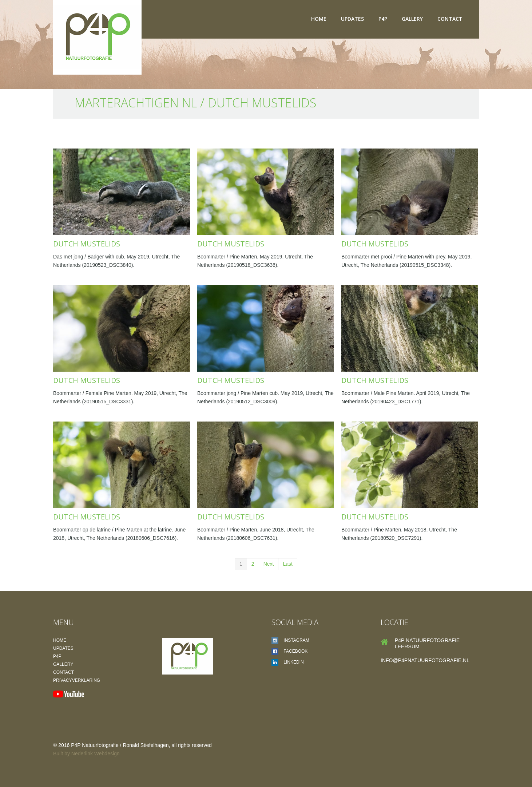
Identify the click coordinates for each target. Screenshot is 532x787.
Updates (352, 19)
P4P (383, 19)
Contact (450, 19)
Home (319, 19)
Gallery (412, 19)
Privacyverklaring (77, 680)
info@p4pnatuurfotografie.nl (425, 660)
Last (287, 564)
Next (269, 564)
